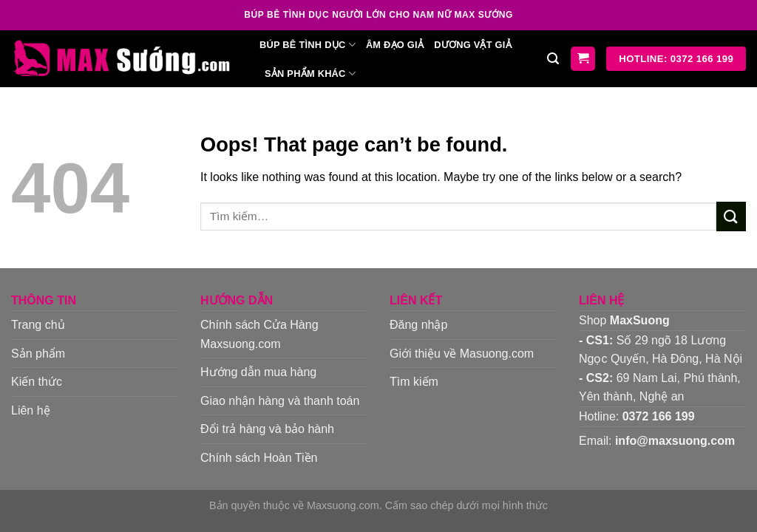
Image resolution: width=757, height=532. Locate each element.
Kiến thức (37, 382)
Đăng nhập (418, 325)
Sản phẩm (38, 354)
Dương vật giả (473, 45)
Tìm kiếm (414, 382)
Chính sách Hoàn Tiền (259, 458)
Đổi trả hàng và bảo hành (267, 429)
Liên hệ (31, 410)
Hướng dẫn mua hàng (258, 372)
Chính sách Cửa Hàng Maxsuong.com (259, 334)
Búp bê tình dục (308, 45)
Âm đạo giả (395, 45)
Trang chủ (38, 325)
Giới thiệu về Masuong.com (462, 354)
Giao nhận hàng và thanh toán (280, 401)
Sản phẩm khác (310, 74)
